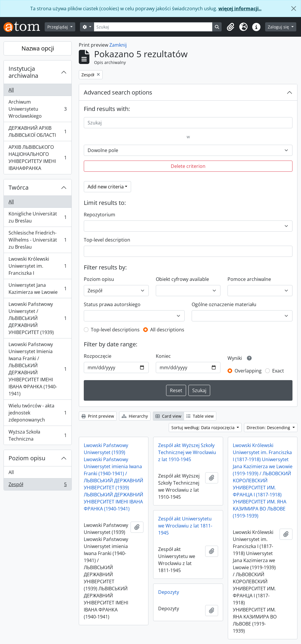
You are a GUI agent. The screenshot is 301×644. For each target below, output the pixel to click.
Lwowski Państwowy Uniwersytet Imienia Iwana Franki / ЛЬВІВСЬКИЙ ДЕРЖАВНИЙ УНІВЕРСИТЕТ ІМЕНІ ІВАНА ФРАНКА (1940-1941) (37, 369)
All (11, 90)
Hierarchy (135, 416)
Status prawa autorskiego (112, 304)
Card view (168, 416)
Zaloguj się (279, 27)
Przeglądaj (58, 27)
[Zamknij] (294, 9)
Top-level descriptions (115, 330)
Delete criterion (188, 166)
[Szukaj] (153, 27)
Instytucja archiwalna (23, 72)
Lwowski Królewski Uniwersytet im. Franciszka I (37, 266)
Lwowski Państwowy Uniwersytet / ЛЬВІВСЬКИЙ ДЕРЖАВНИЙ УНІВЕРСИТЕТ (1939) (37, 318)
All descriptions (167, 330)
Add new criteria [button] (106, 187)
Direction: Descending (269, 428)
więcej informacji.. (240, 9)
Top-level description (107, 240)
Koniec (163, 356)
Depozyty (169, 592)
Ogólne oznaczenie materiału (224, 304)
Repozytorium (100, 215)
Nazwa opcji (38, 48)
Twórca (19, 187)
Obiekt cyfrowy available (182, 279)
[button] (230, 27)
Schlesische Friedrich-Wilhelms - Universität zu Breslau (37, 240)
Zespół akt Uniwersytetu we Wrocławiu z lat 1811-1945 (185, 526)
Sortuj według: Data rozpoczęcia (204, 428)
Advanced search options (118, 92)
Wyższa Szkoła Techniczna (37, 435)
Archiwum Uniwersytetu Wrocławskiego (37, 109)
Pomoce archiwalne (249, 279)
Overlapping (248, 371)
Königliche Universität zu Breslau (37, 217)
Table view (200, 416)
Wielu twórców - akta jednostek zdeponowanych (37, 413)
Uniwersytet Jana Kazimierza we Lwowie (37, 289)
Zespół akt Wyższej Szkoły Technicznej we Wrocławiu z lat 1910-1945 (187, 452)
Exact (278, 371)
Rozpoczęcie (98, 356)
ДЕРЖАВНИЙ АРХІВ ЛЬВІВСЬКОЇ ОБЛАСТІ (37, 132)
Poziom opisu (27, 458)
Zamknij (118, 45)
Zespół (37, 485)
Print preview (98, 416)
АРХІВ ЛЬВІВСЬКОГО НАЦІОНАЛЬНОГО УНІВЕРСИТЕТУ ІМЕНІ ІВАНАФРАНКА (37, 158)
